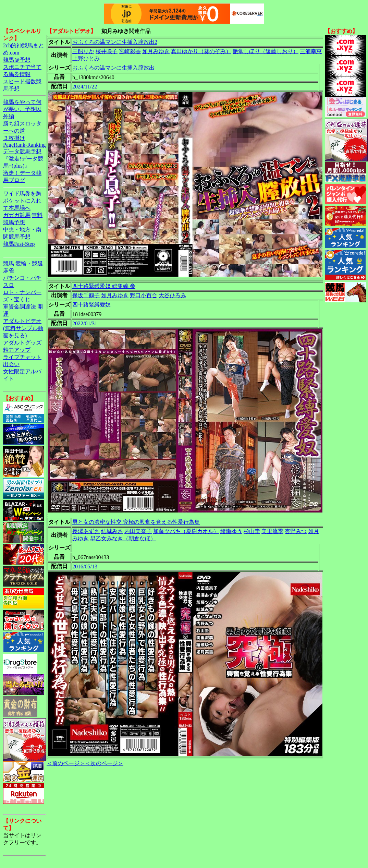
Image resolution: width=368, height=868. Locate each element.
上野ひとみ (86, 58)
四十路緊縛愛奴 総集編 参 (104, 286)
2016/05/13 (85, 566)
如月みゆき (156, 51)
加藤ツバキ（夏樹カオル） (186, 531)
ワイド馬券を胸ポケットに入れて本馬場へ (22, 201)
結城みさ (112, 531)
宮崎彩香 (130, 51)
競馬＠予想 (17, 60)
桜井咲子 (107, 51)
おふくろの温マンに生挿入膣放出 (113, 68)
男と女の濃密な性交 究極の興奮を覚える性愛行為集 (136, 522)
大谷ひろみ (172, 295)
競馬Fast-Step (19, 244)
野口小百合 (144, 295)
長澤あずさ (86, 531)
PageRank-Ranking (24, 145)
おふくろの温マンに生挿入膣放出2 (115, 42)
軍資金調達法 (20, 307)
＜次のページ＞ (104, 763)
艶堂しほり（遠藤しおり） (266, 51)
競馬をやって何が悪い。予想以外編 (22, 109)
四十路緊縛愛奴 (91, 305)
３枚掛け (14, 138)
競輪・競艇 (29, 263)
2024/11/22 (85, 87)
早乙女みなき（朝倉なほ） (123, 538)
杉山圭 (252, 531)
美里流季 (272, 531)
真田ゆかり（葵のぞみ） (201, 51)
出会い (11, 364)
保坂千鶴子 (86, 295)
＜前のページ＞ (66, 763)
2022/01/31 (85, 323)
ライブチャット (22, 357)
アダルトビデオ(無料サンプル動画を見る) (23, 328)
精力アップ (17, 350)
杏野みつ (296, 531)
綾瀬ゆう (231, 531)
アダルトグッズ (22, 343)
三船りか (83, 51)
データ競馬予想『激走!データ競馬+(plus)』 (23, 159)
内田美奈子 (138, 531)
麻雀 (9, 271)
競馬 (9, 263)
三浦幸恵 (311, 51)
